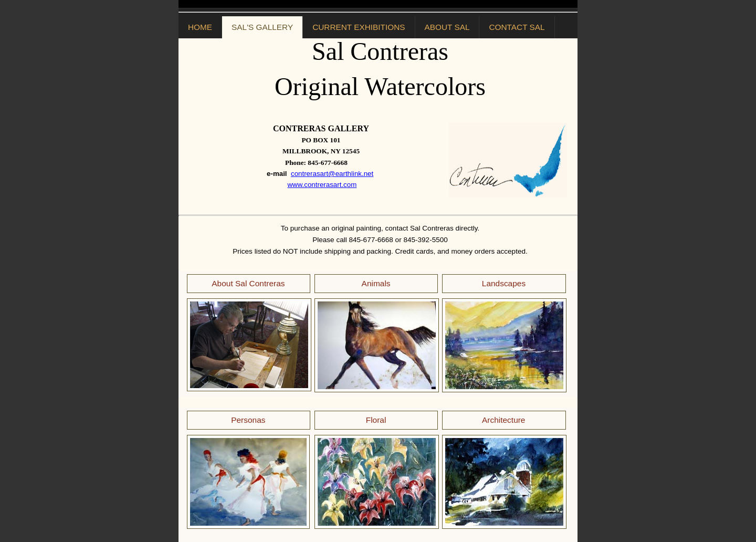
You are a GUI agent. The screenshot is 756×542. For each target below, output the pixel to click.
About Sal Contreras (248, 283)
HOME (200, 27)
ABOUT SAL (447, 27)
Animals (376, 283)
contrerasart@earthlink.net (332, 174)
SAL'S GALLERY (262, 27)
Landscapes (504, 283)
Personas (248, 420)
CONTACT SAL (517, 27)
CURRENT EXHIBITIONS (359, 27)
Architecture (503, 420)
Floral (376, 420)
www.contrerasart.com (322, 185)
